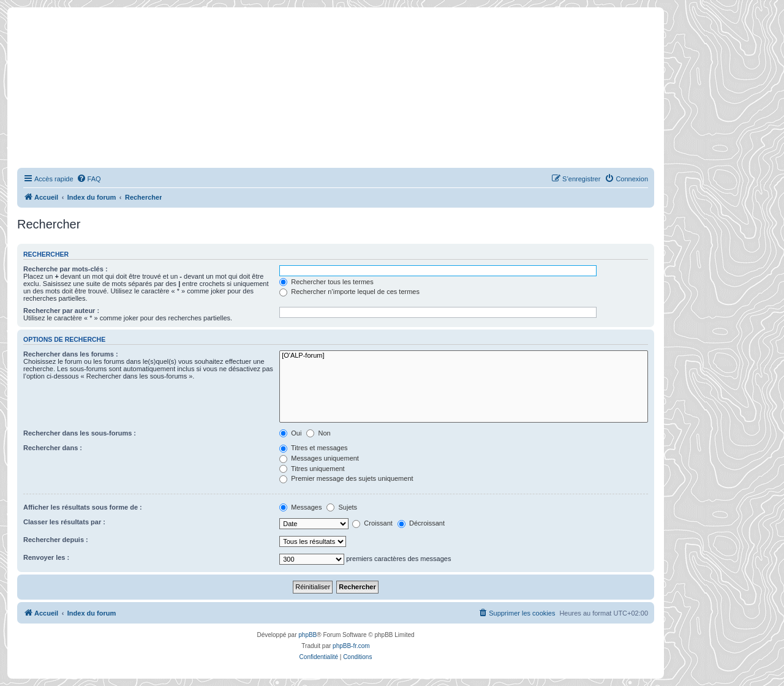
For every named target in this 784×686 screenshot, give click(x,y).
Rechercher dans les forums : (71, 354)
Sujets (342, 507)
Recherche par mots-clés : (66, 269)
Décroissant (421, 523)
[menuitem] (89, 179)
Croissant (372, 523)
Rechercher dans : (53, 448)
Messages (300, 507)
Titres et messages (313, 448)
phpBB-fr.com (351, 646)
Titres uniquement (312, 469)
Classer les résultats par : (64, 522)
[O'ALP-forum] (464, 356)
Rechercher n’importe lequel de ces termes (349, 292)
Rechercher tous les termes (326, 282)
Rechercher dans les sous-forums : (80, 433)
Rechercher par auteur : (61, 311)
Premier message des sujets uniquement (346, 478)
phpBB (307, 635)
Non (318, 433)
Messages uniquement (319, 458)
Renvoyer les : (46, 557)
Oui (290, 433)
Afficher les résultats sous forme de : (83, 507)
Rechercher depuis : (56, 540)
